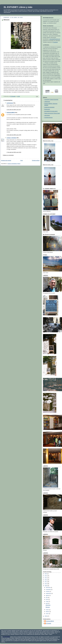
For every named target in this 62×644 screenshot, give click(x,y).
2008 (46, 616)
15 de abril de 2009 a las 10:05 (14, 135)
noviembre (49, 590)
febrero (48, 612)
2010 (46, 584)
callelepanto (47, 102)
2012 (46, 580)
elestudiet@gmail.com (55, 39)
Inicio (22, 160)
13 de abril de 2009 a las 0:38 (14, 110)
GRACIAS (48, 605)
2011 (46, 582)
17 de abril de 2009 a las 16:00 (14, 152)
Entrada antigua (36, 160)
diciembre (48, 588)
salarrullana (47, 115)
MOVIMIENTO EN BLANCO (51, 111)
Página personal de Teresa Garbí (52, 113)
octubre (48, 591)
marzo (48, 610)
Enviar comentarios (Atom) (14, 164)
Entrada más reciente (6, 160)
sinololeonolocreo (48, 118)
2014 (46, 576)
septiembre (49, 593)
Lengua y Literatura (12, 138)
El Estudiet (49, 623)
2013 (46, 578)
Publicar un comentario (8, 155)
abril (47, 603)
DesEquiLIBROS (11, 113)
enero (47, 614)
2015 (46, 574)
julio (47, 597)
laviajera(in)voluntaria (49, 107)
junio (47, 599)
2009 (46, 586)
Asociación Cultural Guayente (51, 100)
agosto (48, 595)
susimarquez (10, 103)
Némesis (48, 607)
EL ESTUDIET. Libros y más (18, 7)
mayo (47, 601)
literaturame (47, 109)
